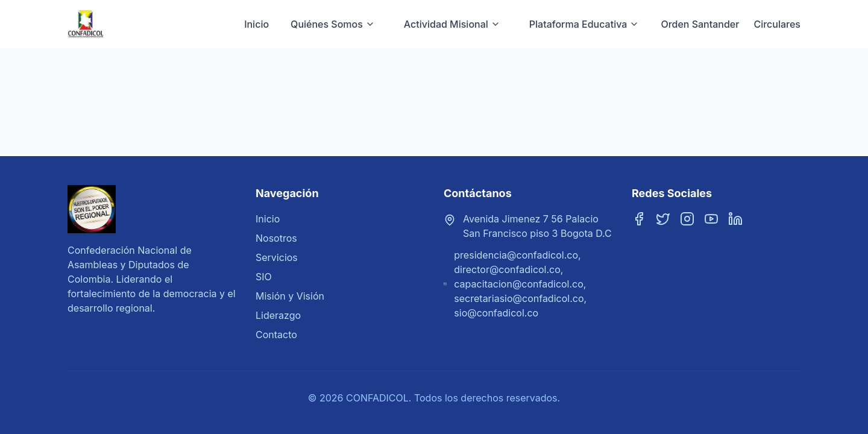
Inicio (256, 24)
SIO (264, 277)
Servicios (277, 257)
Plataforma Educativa (584, 24)
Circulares (777, 24)
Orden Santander (700, 24)
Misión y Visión (290, 296)
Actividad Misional (452, 24)
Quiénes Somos (333, 24)
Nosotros (276, 238)
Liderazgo (278, 315)
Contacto (276, 335)
